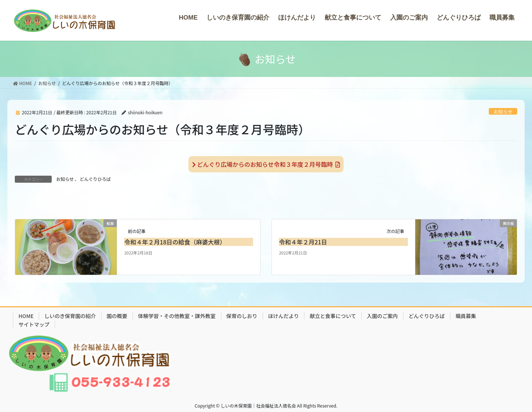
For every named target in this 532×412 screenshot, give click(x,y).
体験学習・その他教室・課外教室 (177, 316)
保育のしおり (242, 316)
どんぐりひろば (95, 179)
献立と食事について (333, 316)
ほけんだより (284, 316)
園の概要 (117, 316)
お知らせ (503, 112)
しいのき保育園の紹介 (70, 316)
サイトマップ (34, 324)
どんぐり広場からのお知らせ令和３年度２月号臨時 (266, 164)
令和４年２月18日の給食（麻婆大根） (175, 242)
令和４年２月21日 (303, 242)
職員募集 (466, 316)
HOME (26, 316)
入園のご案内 (382, 316)
